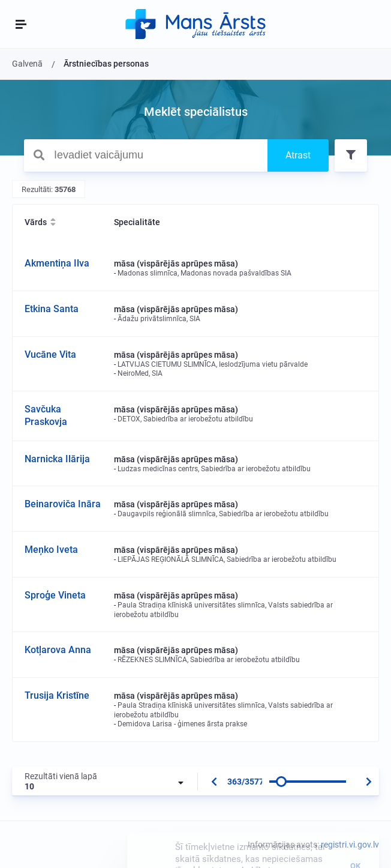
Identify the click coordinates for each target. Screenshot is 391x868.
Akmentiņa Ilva (57, 263)
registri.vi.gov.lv (350, 845)
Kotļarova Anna (58, 650)
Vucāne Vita (50, 354)
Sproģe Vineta (55, 595)
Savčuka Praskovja (46, 415)
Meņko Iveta (51, 550)
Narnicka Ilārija (57, 459)
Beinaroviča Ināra (63, 504)
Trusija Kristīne (57, 695)
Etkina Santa (52, 309)
